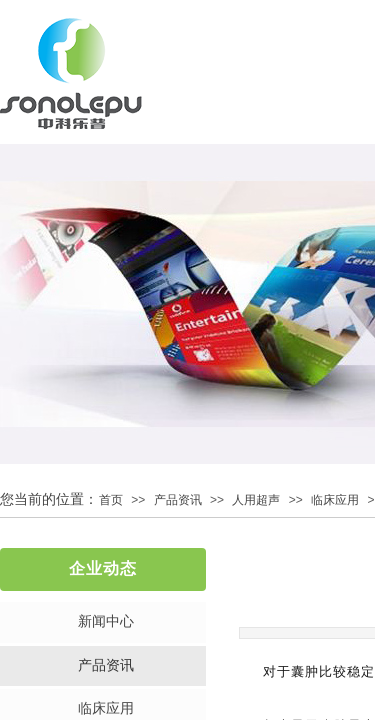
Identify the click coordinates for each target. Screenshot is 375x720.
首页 (111, 500)
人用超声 (256, 500)
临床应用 (335, 500)
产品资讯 (178, 500)
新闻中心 (106, 621)
